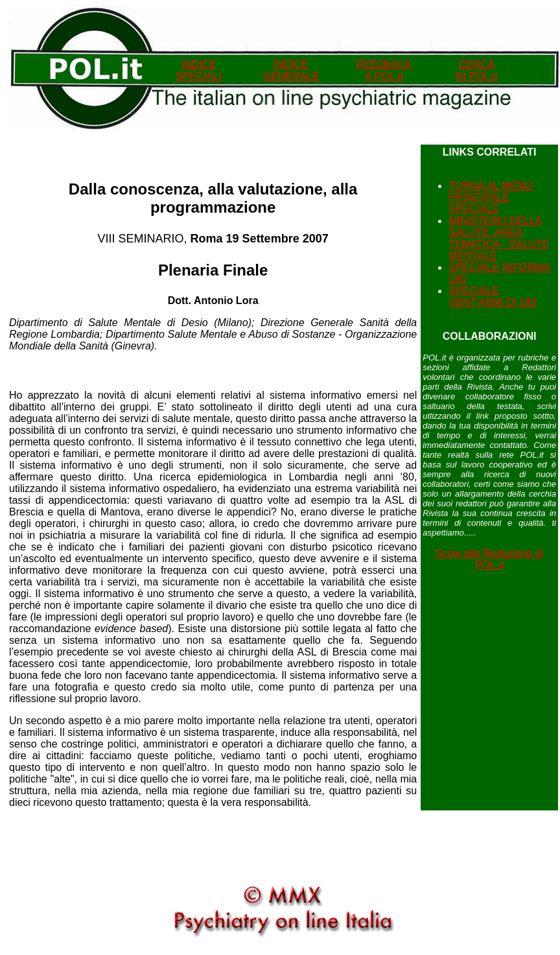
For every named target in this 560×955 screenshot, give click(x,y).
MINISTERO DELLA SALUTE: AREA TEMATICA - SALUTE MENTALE (499, 238)
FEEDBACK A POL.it (384, 70)
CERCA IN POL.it (477, 70)
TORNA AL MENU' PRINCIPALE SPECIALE (491, 197)
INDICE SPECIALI (198, 70)
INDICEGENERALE (291, 70)
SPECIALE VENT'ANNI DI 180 (493, 297)
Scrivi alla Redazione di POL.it (489, 559)
